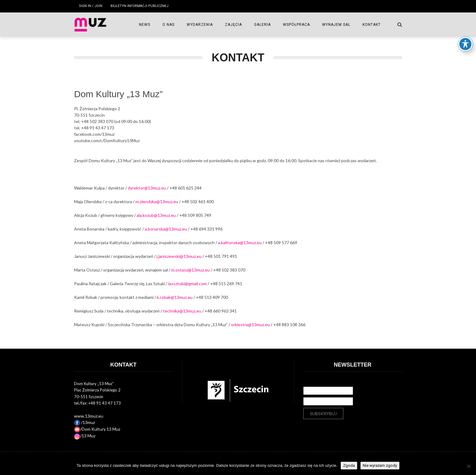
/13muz (85, 422)
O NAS (168, 25)
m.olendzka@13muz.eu (157, 202)
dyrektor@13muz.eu (147, 188)
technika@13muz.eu (182, 311)
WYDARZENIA (200, 25)
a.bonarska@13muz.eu (166, 229)
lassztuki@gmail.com (187, 284)
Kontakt (372, 25)
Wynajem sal (336, 25)
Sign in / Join (91, 6)
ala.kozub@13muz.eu (156, 215)
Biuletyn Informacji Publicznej (139, 6)
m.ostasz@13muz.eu (190, 270)
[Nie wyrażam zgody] (468, 466)
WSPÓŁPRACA (296, 25)
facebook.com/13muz (94, 134)
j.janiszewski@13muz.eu (179, 256)
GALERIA (262, 25)
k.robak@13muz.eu (175, 297)
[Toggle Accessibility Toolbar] (465, 42)
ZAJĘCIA (233, 25)
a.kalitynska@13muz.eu (240, 243)
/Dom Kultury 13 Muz (97, 429)
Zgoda (349, 465)
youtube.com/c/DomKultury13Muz (107, 140)
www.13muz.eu (89, 416)
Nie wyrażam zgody (380, 465)
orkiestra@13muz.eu (250, 325)
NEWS (145, 25)
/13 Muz (85, 436)
